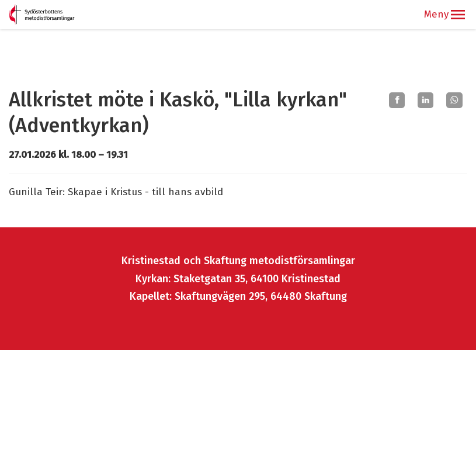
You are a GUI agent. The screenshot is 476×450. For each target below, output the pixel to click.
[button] (458, 15)
